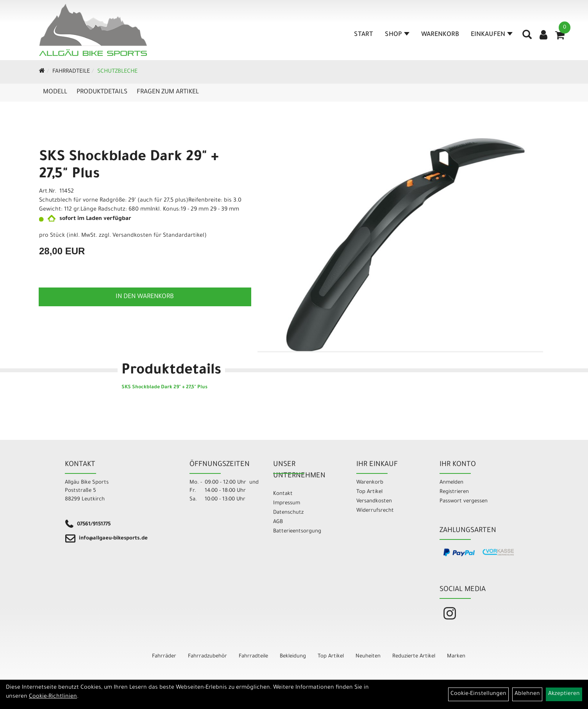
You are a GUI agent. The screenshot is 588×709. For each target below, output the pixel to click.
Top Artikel (369, 492)
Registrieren (454, 492)
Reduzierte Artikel (414, 656)
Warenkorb (440, 35)
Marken (456, 656)
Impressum (287, 503)
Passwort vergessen (464, 501)
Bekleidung (293, 656)
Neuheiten (368, 656)
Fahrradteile (71, 72)
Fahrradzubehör (207, 656)
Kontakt (283, 494)
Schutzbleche (117, 72)
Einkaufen (492, 35)
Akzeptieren (564, 694)
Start (364, 35)
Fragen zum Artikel (168, 92)
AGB (278, 522)
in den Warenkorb (145, 297)
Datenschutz (288, 513)
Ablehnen (527, 694)
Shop (397, 35)
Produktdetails (102, 92)
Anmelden (451, 483)
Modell (55, 92)
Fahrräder (164, 656)
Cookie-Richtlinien (53, 697)
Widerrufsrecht (375, 511)
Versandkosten (374, 501)
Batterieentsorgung (297, 531)
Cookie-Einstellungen (478, 694)
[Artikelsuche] (527, 38)
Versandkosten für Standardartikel (158, 236)
